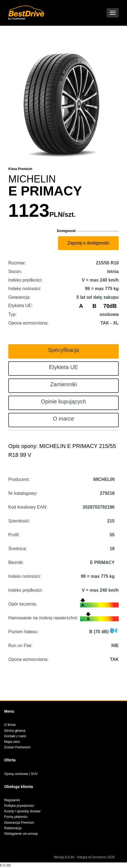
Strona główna (15, 731)
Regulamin (12, 800)
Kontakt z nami (15, 736)
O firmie (10, 725)
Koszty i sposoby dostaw (22, 811)
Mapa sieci (12, 742)
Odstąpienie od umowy (21, 834)
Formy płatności (16, 817)
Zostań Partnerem (17, 747)
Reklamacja (13, 828)
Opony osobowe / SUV (21, 774)
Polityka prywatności (19, 806)
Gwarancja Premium (19, 823)
